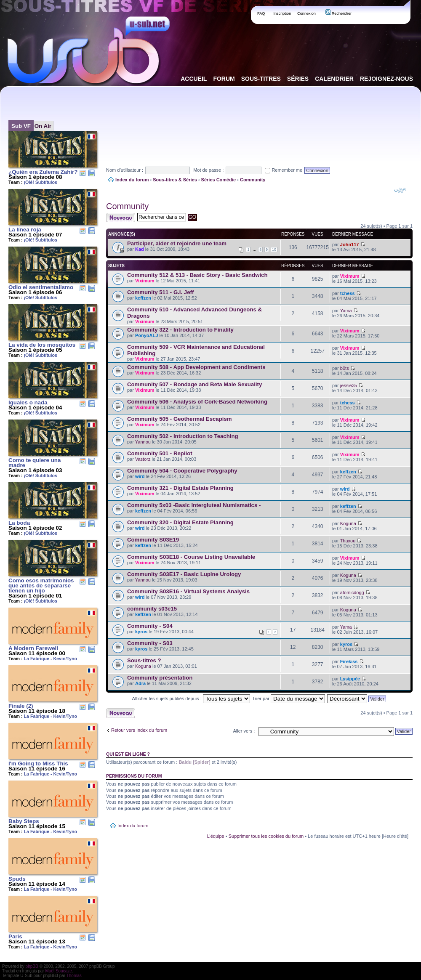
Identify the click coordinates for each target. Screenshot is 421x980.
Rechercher (338, 13)
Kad (140, 249)
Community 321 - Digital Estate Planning (180, 488)
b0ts (345, 368)
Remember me (284, 170)
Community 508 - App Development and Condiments (196, 367)
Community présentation (160, 678)
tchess (348, 293)
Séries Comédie (219, 180)
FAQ (261, 13)
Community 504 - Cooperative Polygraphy (182, 471)
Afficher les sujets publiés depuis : (191, 698)
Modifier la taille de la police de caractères (400, 190)
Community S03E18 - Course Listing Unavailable (191, 557)
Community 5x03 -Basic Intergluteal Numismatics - (194, 505)
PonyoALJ (147, 335)
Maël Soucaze (58, 971)
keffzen (143, 298)
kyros (141, 632)
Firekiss (349, 661)
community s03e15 (152, 609)
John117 (350, 244)
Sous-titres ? (144, 660)
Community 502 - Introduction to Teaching (183, 436)
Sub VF (21, 126)
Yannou (143, 442)
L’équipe (216, 836)
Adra (140, 683)
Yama (346, 311)
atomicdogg (352, 592)
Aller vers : (244, 731)
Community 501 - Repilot (160, 453)
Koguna (348, 523)
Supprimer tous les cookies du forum (266, 836)
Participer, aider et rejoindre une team (177, 243)
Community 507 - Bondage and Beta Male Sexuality (195, 384)
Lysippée (350, 679)
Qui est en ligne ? (128, 754)
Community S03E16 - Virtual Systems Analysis (188, 591)
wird (140, 476)
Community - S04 (150, 626)
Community (253, 180)
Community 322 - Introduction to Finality (180, 330)
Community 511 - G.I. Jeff (160, 292)
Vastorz (143, 459)
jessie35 (349, 385)
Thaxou (348, 541)
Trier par (289, 698)
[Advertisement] (132, 120)
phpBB (32, 966)
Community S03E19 (153, 540)
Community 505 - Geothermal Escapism (179, 419)
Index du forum (132, 180)
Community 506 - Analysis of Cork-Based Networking (197, 402)
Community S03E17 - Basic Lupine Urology (184, 574)
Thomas (74, 976)
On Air (43, 126)
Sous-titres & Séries (175, 180)
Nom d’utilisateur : (125, 170)
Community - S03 (150, 643)
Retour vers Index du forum (139, 730)
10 (274, 250)
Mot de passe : (208, 170)
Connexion (306, 13)
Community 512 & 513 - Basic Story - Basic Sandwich (197, 275)
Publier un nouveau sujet (121, 218)
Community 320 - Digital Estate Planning (180, 522)
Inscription (282, 13)
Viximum (145, 281)
